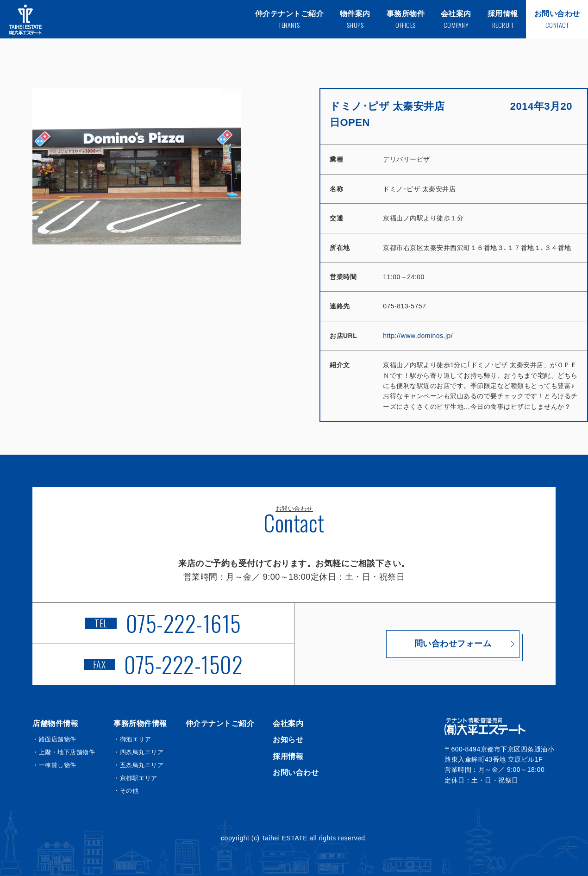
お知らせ (288, 740)
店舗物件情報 (55, 723)
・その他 (126, 791)
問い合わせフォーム (425, 644)
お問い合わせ (296, 773)
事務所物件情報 (140, 723)
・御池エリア (132, 739)
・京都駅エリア (135, 778)
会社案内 (288, 723)
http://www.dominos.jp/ (418, 336)
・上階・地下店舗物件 (64, 752)
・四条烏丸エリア (138, 752)
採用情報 (288, 756)
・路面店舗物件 (54, 739)
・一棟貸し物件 (54, 765)
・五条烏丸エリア (138, 765)
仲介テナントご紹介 (220, 723)
